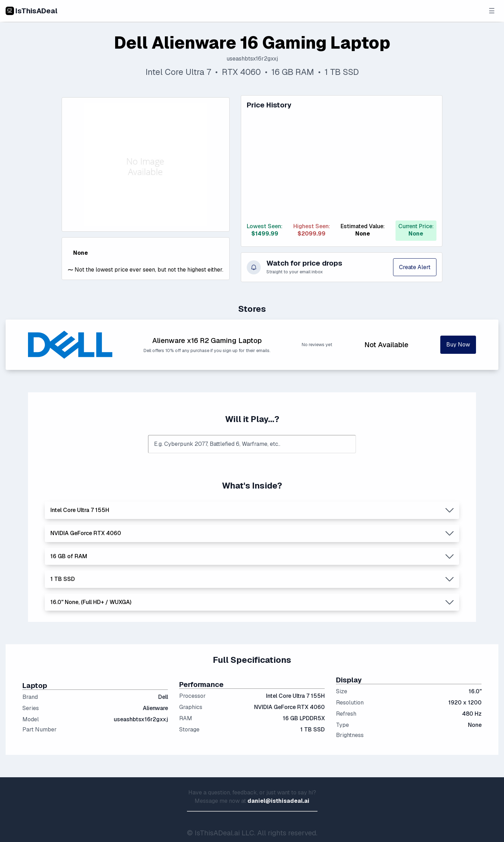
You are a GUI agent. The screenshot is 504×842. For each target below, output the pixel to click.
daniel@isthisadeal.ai (278, 801)
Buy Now (458, 345)
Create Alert (415, 267)
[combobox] (252, 444)
